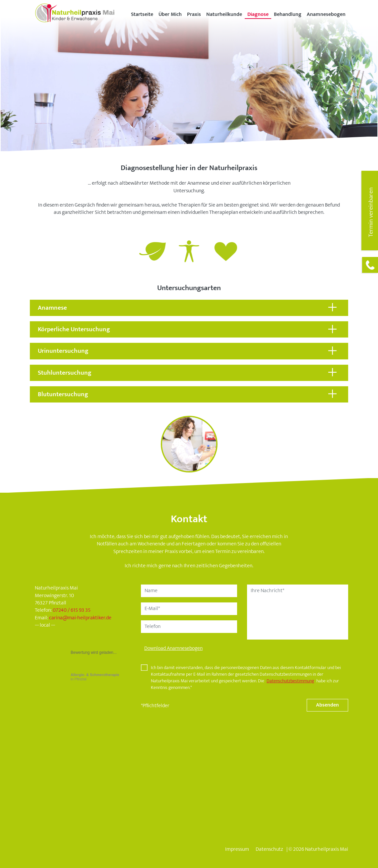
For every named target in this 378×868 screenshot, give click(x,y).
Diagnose (258, 14)
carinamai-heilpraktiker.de (80, 618)
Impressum (237, 849)
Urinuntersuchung (63, 351)
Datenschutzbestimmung (290, 681)
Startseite (142, 14)
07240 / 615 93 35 (72, 610)
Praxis (194, 14)
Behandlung (288, 14)
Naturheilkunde (224, 14)
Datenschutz (269, 849)
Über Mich (170, 14)
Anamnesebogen (326, 14)
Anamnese (52, 308)
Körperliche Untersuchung (74, 329)
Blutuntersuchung (63, 394)
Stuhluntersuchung (65, 373)
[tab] (189, 308)
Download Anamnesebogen (173, 648)
